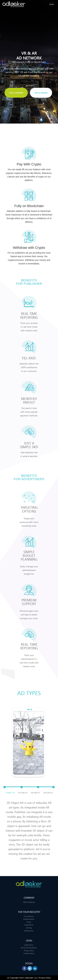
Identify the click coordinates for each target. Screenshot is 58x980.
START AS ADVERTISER (16, 93)
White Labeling (29, 902)
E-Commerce (29, 916)
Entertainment (29, 919)
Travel (29, 922)
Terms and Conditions (29, 948)
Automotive (29, 925)
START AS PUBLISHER (41, 93)
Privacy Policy (29, 951)
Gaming (29, 928)
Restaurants (29, 931)
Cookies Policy (29, 953)
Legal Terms (29, 945)
